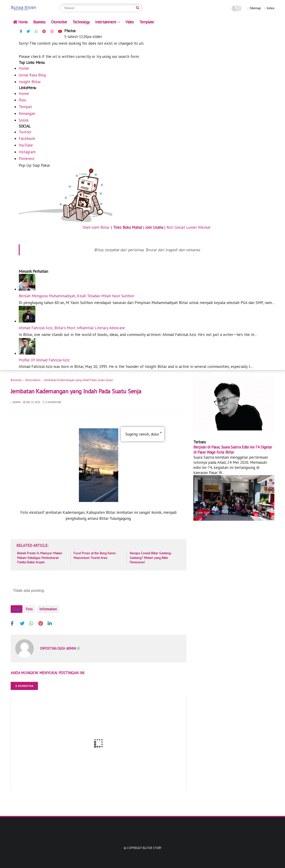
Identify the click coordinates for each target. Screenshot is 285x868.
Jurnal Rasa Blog (32, 75)
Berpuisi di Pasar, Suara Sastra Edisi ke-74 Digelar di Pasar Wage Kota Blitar (233, 450)
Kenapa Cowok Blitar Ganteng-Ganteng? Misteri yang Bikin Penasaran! (151, 558)
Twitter (25, 132)
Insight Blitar (30, 82)
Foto (29, 609)
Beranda (16, 380)
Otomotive (59, 22)
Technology (81, 22)
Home (20, 22)
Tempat (25, 107)
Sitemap (254, 8)
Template (147, 22)
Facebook (27, 138)
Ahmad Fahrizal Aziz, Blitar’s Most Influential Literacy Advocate (72, 328)
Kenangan (27, 113)
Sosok (24, 120)
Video (130, 22)
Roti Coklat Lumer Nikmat (189, 227)
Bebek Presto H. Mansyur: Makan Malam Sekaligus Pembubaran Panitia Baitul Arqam (40, 558)
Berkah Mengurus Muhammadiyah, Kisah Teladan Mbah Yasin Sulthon (76, 296)
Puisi (22, 100)
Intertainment (106, 22)
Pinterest (27, 159)
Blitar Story (152, 846)
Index (269, 8)
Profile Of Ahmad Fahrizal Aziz (44, 360)
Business (39, 22)
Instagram (27, 152)
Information (33, 380)
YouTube (26, 145)
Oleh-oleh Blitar (96, 227)
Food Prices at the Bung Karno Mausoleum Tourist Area (95, 555)
